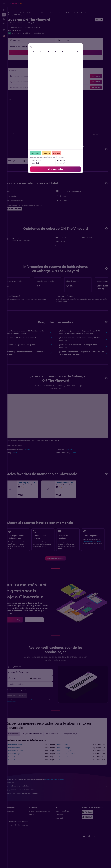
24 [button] (21, 82)
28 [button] (42, 82)
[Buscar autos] (4, 19)
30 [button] (52, 82)
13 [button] (36, 71)
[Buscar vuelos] (4, 10)
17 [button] (21, 76)
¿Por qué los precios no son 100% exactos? (60, 811)
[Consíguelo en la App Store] (89, 835)
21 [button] (42, 76)
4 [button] (26, 66)
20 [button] (36, 76)
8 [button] (47, 66)
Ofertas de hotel (20, 13)
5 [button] (31, 66)
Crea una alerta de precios (94, 550)
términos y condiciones (46, 717)
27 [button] (36, 82)
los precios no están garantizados (63, 797)
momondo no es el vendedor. (60, 803)
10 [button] (21, 71)
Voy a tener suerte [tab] (60, 751)
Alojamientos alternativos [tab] (40, 751)
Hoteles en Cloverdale (88, 13)
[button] (4, 3)
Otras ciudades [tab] (21, 751)
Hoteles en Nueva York (22, 762)
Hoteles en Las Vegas (67, 765)
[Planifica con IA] (4, 24)
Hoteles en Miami (66, 762)
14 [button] (42, 71)
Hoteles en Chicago (21, 771)
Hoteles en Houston (67, 774)
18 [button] (26, 76)
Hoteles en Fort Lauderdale (69, 771)
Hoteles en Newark (20, 774)
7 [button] (42, 66)
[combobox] (36, 689)
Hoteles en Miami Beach (22, 768)
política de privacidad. (22, 719)
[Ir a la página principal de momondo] (15, 3)
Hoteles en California (73, 13)
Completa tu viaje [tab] (78, 751)
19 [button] (31, 76)
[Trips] (4, 30)
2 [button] (52, 61)
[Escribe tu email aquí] (36, 702)
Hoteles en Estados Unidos (56, 13)
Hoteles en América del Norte (37, 13)
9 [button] (52, 66)
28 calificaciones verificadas (40, 33)
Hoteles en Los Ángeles (68, 768)
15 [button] (47, 71)
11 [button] (26, 71)
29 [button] (47, 82)
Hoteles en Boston (20, 777)
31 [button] (21, 87)
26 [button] (31, 82)
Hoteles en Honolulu (67, 777)
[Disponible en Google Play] (89, 829)
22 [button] (47, 76)
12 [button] (31, 71)
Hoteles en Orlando (21, 765)
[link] (59, 570)
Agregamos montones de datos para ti (60, 807)
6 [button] (36, 66)
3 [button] (21, 66)
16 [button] (52, 71)
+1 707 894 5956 (22, 30)
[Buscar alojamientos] (4, 15)
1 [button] (47, 61)
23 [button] (52, 76)
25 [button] (26, 82)
